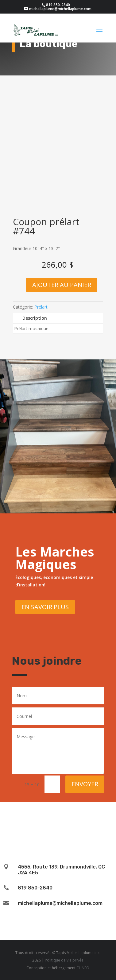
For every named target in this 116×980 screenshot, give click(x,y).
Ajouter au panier (62, 285)
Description (35, 318)
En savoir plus (45, 607)
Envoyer (85, 784)
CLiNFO (83, 968)
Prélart (41, 307)
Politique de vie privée (64, 960)
